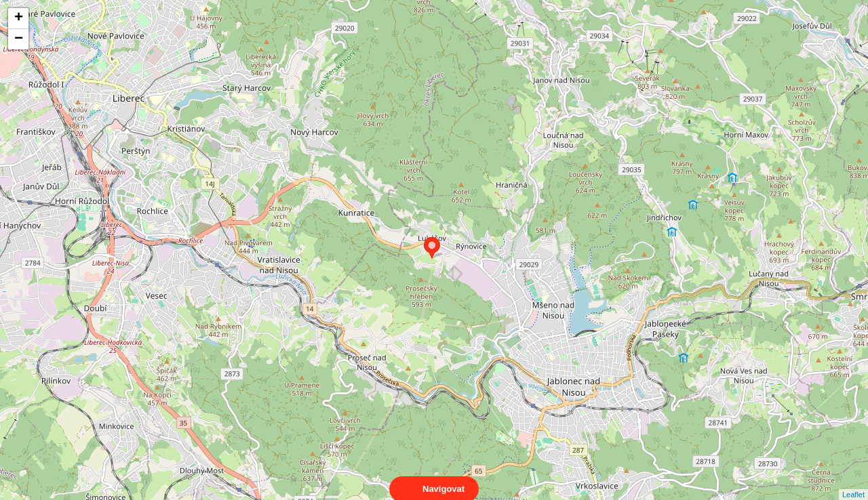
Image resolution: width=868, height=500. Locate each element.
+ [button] (19, 18)
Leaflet (853, 482)
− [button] (19, 39)
